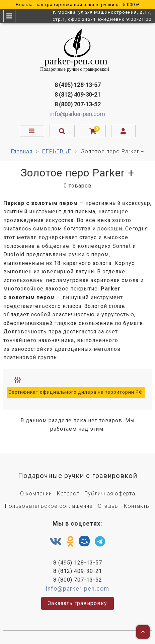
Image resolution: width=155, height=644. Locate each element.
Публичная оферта (110, 494)
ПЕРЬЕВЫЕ (57, 151)
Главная (22, 151)
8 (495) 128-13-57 (78, 85)
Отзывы (108, 506)
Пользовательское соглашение (49, 506)
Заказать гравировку (77, 603)
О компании (36, 494)
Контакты (137, 506)
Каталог (68, 494)
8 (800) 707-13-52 (78, 104)
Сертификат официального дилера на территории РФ (76, 392)
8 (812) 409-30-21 (78, 94)
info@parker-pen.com (78, 114)
